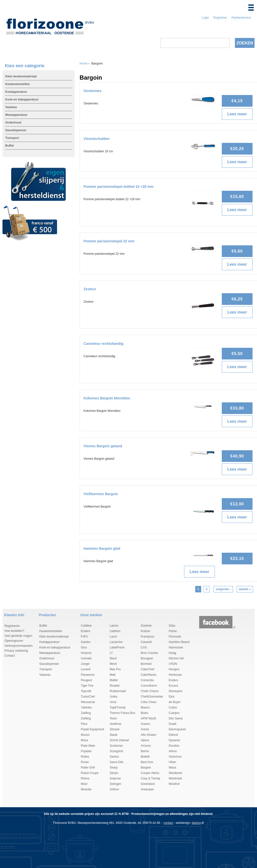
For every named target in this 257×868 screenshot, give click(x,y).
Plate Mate (88, 746)
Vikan (172, 762)
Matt (112, 675)
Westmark (175, 778)
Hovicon (86, 653)
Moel (84, 784)
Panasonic (88, 675)
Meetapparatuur (16, 115)
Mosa (84, 740)
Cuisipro (174, 713)
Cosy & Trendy (150, 778)
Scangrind (116, 751)
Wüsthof (174, 784)
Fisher (173, 631)
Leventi (86, 669)
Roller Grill (88, 768)
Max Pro (115, 669)
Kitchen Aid (176, 658)
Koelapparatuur (16, 92)
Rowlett (115, 686)
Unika (113, 697)
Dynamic (175, 740)
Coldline (86, 626)
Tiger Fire (87, 686)
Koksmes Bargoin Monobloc (107, 398)
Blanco (145, 707)
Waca (172, 768)
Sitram (114, 773)
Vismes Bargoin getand (103, 446)
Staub (113, 735)
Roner (85, 762)
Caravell (146, 642)
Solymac (115, 778)
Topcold (86, 691)
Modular (86, 789)
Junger (85, 664)
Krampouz (147, 637)
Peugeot (86, 680)
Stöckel (114, 729)
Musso (85, 735)
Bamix (145, 751)
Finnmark (175, 637)
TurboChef (88, 697)
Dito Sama (176, 718)
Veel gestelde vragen (18, 636)
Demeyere (176, 691)
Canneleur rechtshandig (103, 344)
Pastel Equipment (93, 729)
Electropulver (177, 729)
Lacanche (116, 642)
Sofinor (114, 789)
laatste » (245, 589)
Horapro (174, 669)
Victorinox (175, 757)
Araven (145, 724)
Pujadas (86, 751)
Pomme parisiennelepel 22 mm (109, 241)
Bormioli (146, 664)
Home (84, 64)
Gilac (172, 626)
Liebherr (115, 631)
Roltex (85, 757)
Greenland (148, 784)
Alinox (173, 751)
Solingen (115, 784)
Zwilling (86, 713)
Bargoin (146, 768)
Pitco (84, 724)
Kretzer (145, 631)
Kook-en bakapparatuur (22, 99)
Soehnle (146, 626)
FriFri (84, 637)
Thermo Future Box (122, 713)
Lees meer (239, 114)
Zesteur (90, 289)
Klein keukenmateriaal (21, 76)
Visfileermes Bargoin (101, 494)
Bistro (145, 713)
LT (111, 653)
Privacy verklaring (16, 651)
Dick (172, 697)
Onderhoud (13, 123)
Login (205, 18)
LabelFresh (117, 647)
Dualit (173, 724)
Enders (86, 631)
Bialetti (145, 757)
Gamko (86, 642)
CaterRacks (148, 675)
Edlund (173, 735)
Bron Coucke (149, 653)
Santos (114, 757)
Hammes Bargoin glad (102, 548)
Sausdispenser (16, 130)
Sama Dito (117, 762)
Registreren (12, 626)
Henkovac (175, 675)
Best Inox (147, 762)
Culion (173, 707)
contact (168, 823)
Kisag (172, 653)
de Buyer (175, 702)
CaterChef (147, 669)
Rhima (85, 778)
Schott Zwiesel (119, 740)
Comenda (147, 680)
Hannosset (176, 647)
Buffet (10, 146)
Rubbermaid (118, 691)
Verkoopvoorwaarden (18, 646)
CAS (144, 647)
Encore (173, 686)
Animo (145, 729)
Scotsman (116, 746)
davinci (196, 823)
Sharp (114, 768)
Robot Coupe (90, 773)
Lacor (113, 637)
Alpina (145, 740)
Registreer (220, 18)
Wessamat (88, 702)
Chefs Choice (150, 691)
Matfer (114, 680)
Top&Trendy (118, 707)
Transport (12, 138)
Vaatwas (11, 107)
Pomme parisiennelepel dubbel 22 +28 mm (119, 187)
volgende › (223, 589)
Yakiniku (86, 707)
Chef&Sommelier (152, 697)
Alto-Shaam (148, 735)
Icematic (86, 658)
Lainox (114, 626)
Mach (113, 658)
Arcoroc (146, 746)
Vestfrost (115, 724)
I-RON (173, 664)
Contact (10, 656)
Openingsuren (14, 641)
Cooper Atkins (150, 773)
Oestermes (93, 91)
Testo (113, 718)
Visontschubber (97, 139)
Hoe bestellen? (14, 631)
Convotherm (149, 686)
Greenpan (147, 789)
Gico (84, 647)
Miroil (113, 664)
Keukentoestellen (17, 84)
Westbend (175, 773)
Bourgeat (147, 658)
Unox (113, 702)
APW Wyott (148, 718)
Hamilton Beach (179, 642)
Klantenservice (241, 18)
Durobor (174, 746)
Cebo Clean (148, 702)
